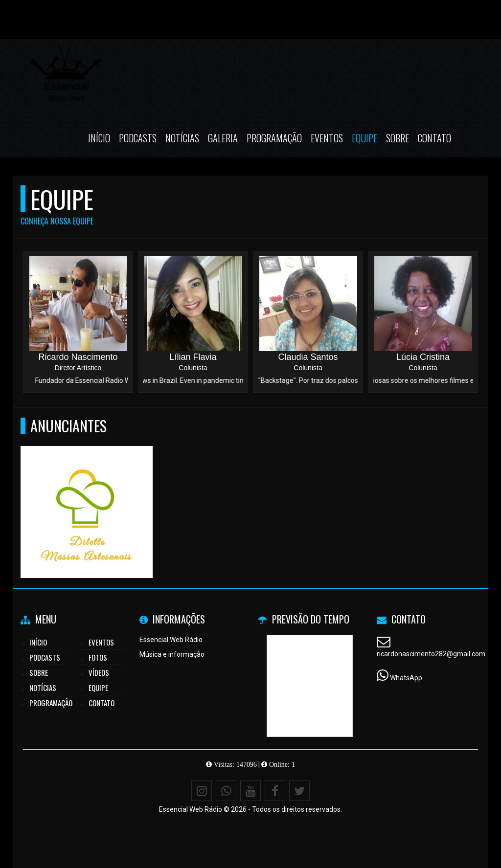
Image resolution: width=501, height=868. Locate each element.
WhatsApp (406, 678)
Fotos (98, 657)
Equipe (364, 138)
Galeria (223, 138)
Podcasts (138, 138)
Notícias (182, 138)
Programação (274, 138)
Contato (434, 138)
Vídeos (99, 672)
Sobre (398, 138)
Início (99, 138)
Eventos (327, 138)
